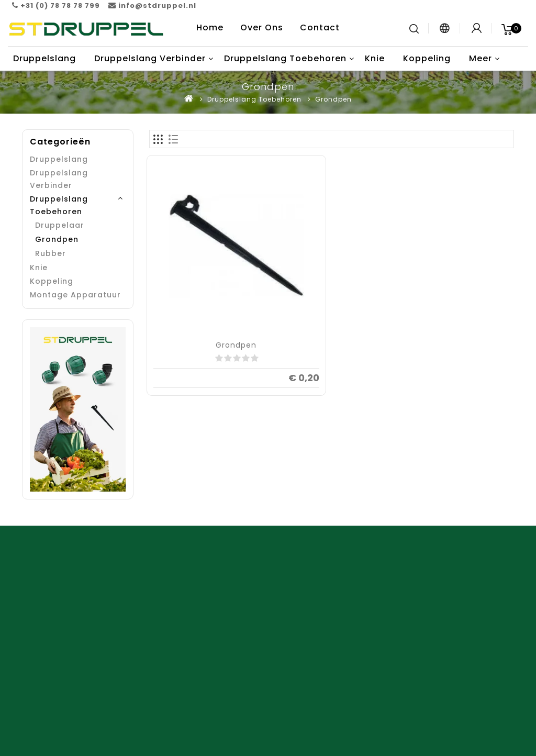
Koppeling (427, 58)
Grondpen (333, 99)
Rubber (51, 253)
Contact (320, 27)
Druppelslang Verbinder (150, 58)
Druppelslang (44, 58)
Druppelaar (60, 225)
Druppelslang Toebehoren (285, 58)
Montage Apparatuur (75, 295)
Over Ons (262, 27)
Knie (375, 58)
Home (210, 27)
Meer (481, 58)
